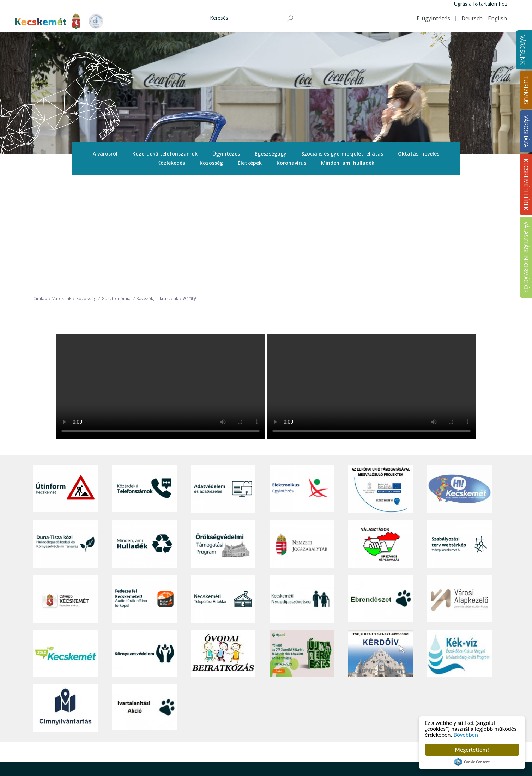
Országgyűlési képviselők (364, 688)
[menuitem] (105, 154)
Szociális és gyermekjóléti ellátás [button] (342, 154)
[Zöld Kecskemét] (65, 542)
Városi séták (260, 728)
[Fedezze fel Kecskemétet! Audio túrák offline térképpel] (144, 487)
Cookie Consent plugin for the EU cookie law (472, 762)
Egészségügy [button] (271, 154)
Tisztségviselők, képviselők (366, 680)
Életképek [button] (250, 163)
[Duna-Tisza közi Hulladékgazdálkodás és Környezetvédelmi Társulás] (65, 432)
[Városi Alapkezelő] (460, 487)
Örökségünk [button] (260, 696)
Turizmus (258, 670)
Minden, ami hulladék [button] (348, 163)
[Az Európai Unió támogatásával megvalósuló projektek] (380, 377)
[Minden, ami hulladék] (144, 432)
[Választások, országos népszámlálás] (380, 432)
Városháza (349, 670)
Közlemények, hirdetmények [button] (368, 736)
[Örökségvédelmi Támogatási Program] (223, 432)
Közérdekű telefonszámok (165, 154)
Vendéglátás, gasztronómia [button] (277, 736)
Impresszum (47, 754)
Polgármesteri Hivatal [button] (360, 704)
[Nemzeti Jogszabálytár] (302, 432)
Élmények (257, 712)
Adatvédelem (350, 720)
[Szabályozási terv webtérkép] (460, 432)
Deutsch (472, 19)
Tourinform (259, 680)
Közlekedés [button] (171, 163)
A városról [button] (105, 154)
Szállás (254, 743)
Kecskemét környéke (270, 720)
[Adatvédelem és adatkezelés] (223, 377)
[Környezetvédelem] (144, 542)
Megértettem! (472, 750)
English (497, 19)
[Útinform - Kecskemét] (65, 377)
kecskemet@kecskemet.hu (80, 738)
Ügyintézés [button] (226, 154)
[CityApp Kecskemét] (65, 487)
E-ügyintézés (433, 19)
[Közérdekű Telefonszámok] (144, 377)
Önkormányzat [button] (352, 696)
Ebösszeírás (349, 767)
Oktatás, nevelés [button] (419, 154)
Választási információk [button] (361, 743)
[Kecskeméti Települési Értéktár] (223, 487)
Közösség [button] (211, 163)
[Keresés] (258, 19)
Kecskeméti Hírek (447, 670)
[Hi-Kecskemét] (460, 377)
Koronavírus (291, 163)
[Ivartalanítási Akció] (144, 596)
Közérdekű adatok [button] (356, 712)
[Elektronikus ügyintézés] (302, 377)
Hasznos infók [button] (262, 764)
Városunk (522, 50)
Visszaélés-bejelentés (360, 759)
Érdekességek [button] (262, 704)
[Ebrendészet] (380, 487)
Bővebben (466, 735)
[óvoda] (223, 542)
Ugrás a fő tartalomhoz (481, 4)
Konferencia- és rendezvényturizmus (269, 754)
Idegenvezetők (263, 688)
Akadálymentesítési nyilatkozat (371, 751)
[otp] (302, 542)
